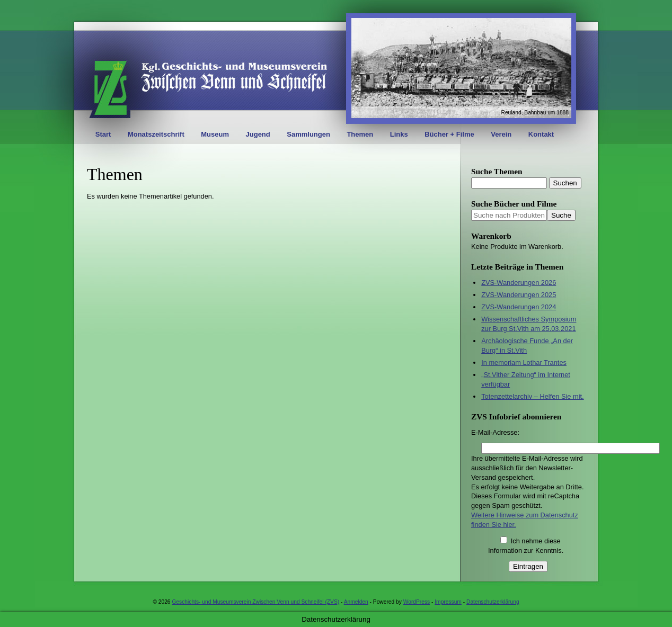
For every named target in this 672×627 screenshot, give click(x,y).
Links (399, 134)
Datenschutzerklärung (493, 602)
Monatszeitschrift (156, 134)
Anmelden (356, 602)
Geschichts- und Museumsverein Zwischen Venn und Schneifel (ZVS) (255, 602)
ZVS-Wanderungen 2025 (519, 295)
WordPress (417, 602)
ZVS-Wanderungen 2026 (519, 283)
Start (103, 134)
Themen (360, 134)
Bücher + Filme (449, 134)
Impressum (448, 602)
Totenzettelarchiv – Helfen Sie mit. (532, 396)
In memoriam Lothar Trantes (524, 362)
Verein (501, 134)
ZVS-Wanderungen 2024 (519, 307)
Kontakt (541, 134)
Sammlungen (308, 134)
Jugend (258, 134)
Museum (215, 134)
